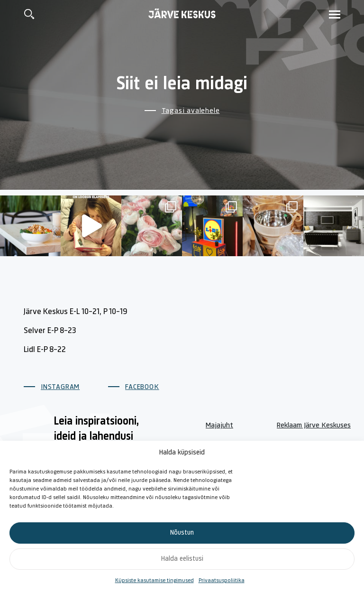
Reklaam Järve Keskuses (314, 426)
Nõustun (182, 533)
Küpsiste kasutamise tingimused (155, 581)
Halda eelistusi (182, 559)
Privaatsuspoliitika (222, 581)
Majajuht (219, 426)
